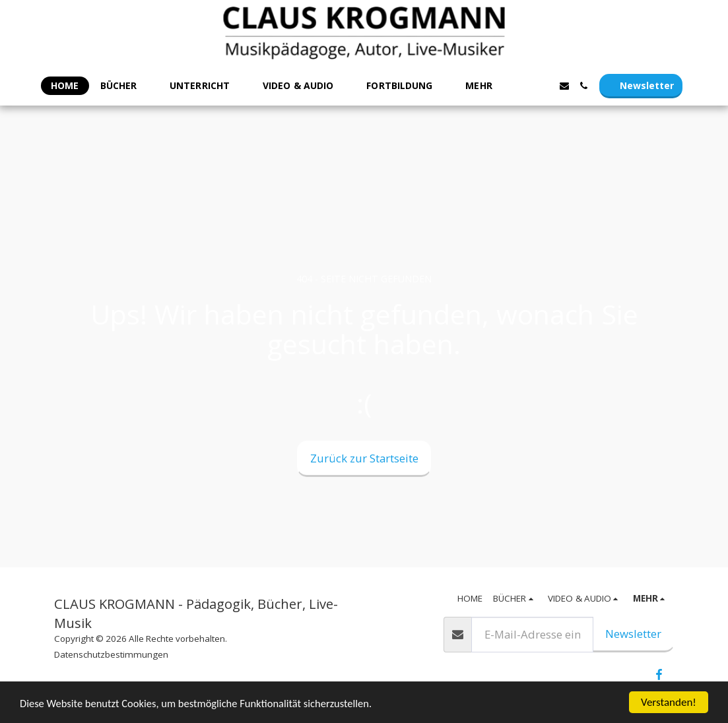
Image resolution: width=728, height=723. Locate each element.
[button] (125, 86)
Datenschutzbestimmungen (111, 654)
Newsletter (633, 634)
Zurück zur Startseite (364, 458)
